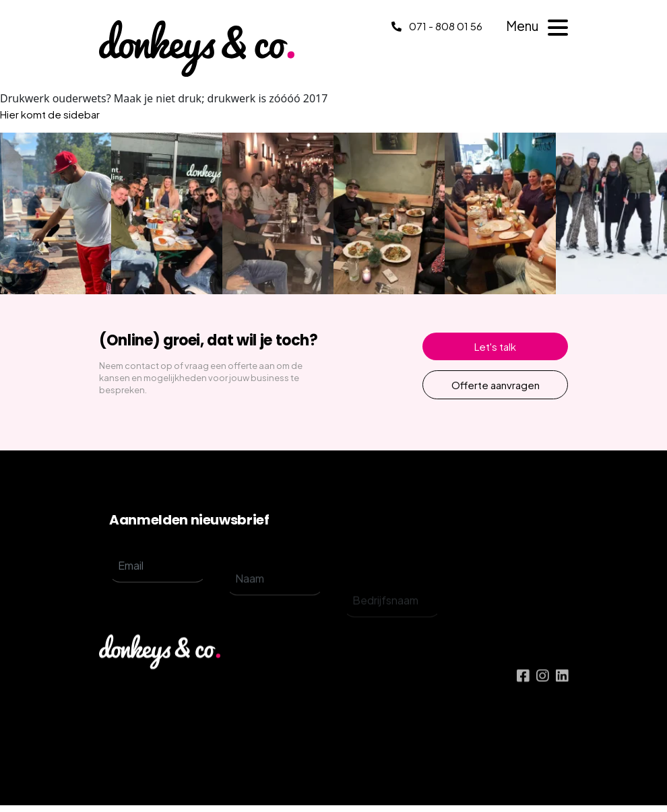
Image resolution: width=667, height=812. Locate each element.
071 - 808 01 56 (437, 26)
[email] (158, 578)
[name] (275, 601)
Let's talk (495, 346)
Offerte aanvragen (496, 385)
